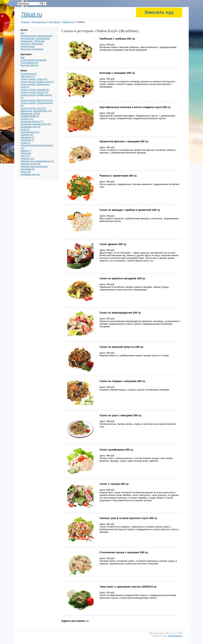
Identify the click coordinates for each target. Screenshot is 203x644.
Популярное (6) (29, 74)
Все (23, 33)
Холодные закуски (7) (32, 121)
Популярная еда (29, 63)
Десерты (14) (27, 158)
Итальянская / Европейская (35, 38)
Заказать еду (159, 12)
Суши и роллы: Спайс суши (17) (37, 82)
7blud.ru (31, 14)
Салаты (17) (27, 119)
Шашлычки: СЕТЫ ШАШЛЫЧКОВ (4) (30, 115)
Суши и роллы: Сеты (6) (33, 108)
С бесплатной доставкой (33, 60)
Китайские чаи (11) (30, 174)
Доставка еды (39, 22)
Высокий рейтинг (30, 65)
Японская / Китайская (32, 49)
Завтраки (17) (28, 76)
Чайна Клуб (68, 22)
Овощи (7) (26, 150)
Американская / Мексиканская (36, 36)
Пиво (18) (26, 172)
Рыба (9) (25, 129)
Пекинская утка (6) (30, 127)
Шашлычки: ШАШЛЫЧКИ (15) (36, 111)
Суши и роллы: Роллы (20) (35, 92)
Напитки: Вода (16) (30, 164)
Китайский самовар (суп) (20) (36, 124)
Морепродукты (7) (30, 132)
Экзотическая (28, 46)
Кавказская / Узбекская (33, 41)
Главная (25, 22)
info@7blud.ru (175, 636)
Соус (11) (25, 156)
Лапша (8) (26, 153)
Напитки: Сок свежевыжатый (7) (37, 161)
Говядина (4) (27, 140)
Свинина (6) (27, 135)
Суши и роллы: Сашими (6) (35, 90)
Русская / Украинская (32, 44)
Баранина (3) (27, 137)
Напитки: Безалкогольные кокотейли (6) (34, 168)
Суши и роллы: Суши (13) (34, 79)
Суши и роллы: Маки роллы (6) (37, 100)
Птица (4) (26, 143)
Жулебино (54, 22)
